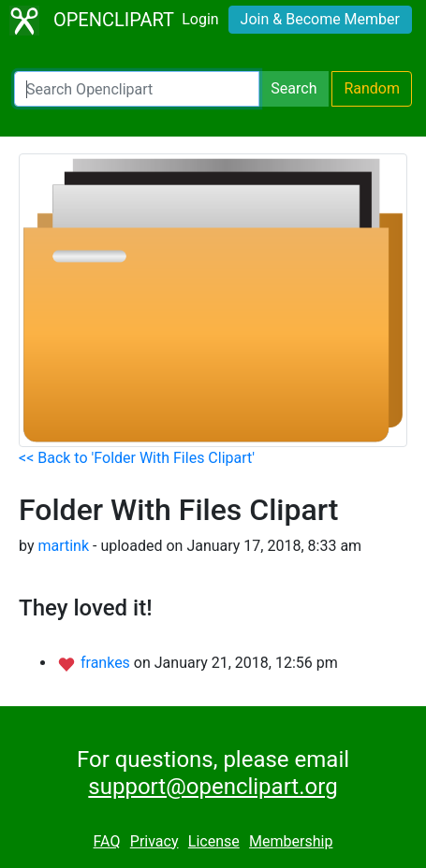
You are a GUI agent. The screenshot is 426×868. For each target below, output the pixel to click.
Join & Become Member (320, 19)
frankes (107, 663)
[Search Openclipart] (137, 89)
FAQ (107, 841)
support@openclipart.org (213, 787)
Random (372, 88)
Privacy (154, 841)
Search (294, 88)
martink (63, 546)
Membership (291, 841)
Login (200, 19)
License (214, 841)
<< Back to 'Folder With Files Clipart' (137, 458)
